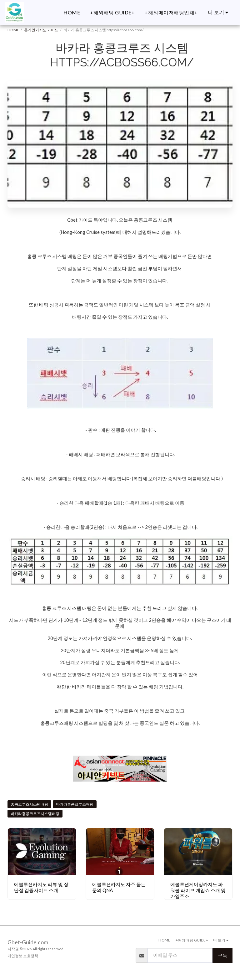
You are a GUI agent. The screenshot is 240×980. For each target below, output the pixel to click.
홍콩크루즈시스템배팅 (29, 804)
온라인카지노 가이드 (41, 30)
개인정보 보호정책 (23, 956)
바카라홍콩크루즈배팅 (75, 804)
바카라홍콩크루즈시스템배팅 (35, 814)
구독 (222, 955)
